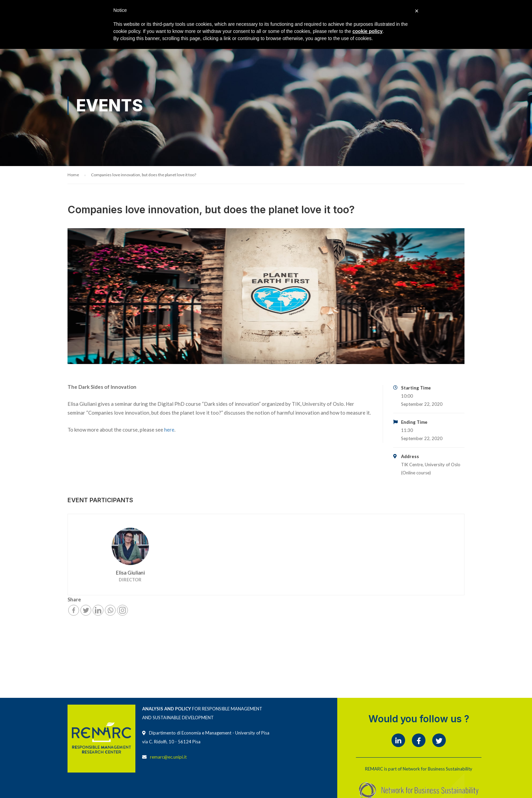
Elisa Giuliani (130, 573)
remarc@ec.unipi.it (168, 757)
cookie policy (368, 31)
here (169, 430)
